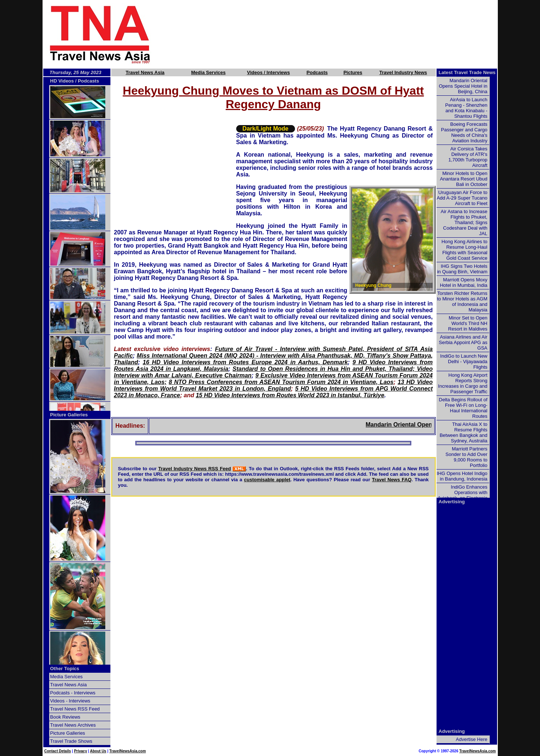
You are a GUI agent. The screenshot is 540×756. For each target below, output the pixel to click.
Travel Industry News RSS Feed (194, 469)
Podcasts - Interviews (73, 693)
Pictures (353, 72)
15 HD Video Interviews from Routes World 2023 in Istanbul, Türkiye (290, 395)
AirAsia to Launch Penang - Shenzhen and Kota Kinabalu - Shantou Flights (466, 108)
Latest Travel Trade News (467, 72)
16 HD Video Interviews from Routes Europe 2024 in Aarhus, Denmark (245, 362)
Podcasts (317, 72)
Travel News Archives (73, 725)
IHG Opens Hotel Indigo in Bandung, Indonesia (462, 476)
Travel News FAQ (392, 480)
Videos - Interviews (70, 701)
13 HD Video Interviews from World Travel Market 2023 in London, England (273, 385)
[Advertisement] (337, 34)
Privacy (81, 751)
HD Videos (62, 81)
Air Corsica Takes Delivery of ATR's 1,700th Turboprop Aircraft (468, 157)
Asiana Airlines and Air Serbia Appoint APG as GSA (463, 342)
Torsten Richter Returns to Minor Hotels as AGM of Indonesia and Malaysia (462, 302)
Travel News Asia (145, 72)
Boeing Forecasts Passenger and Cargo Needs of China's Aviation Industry (464, 132)
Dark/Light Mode (265, 129)
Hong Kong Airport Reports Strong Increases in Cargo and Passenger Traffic (463, 383)
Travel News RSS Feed (75, 709)
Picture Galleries (69, 415)
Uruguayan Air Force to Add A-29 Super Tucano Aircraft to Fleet (462, 198)
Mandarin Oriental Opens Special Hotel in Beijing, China (463, 86)
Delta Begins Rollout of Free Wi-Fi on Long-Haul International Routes (463, 408)
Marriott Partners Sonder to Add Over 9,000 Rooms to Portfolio (466, 457)
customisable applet (267, 480)
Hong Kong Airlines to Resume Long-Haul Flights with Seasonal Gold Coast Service (464, 250)
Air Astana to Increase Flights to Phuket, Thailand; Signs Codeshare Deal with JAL (464, 222)
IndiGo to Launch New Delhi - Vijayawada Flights (464, 361)
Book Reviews (65, 717)
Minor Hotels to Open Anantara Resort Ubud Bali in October (464, 179)
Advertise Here (472, 739)
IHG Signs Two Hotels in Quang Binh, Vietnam (462, 269)
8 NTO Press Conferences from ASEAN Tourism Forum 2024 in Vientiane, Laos (281, 382)
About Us (98, 751)
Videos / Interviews (268, 72)
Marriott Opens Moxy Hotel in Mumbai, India (464, 282)
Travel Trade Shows (71, 741)
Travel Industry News (403, 72)
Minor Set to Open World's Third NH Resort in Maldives (468, 323)
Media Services (208, 72)
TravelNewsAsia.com (128, 751)
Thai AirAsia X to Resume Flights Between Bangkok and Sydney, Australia (463, 432)
